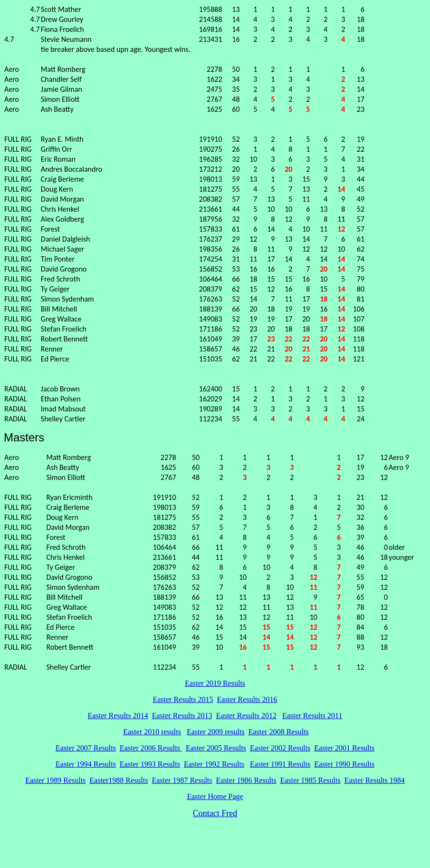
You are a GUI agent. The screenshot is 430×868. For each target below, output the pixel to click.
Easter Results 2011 (312, 716)
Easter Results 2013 (182, 716)
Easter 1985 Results (311, 780)
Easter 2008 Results (279, 732)
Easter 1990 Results (344, 764)
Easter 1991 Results (280, 764)
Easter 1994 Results (86, 764)
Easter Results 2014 (118, 716)
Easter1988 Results (119, 780)
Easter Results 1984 (375, 780)
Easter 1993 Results (150, 764)
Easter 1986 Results (246, 780)
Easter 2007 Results (86, 748)
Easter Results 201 (245, 699)
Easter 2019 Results (215, 683)
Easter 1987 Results (182, 780)
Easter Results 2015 (183, 699)
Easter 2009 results (216, 732)
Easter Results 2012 (246, 716)
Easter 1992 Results (214, 764)
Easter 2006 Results (151, 748)
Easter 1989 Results (55, 780)
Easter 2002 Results (280, 748)
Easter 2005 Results (216, 748)
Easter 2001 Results (344, 748)
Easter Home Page (215, 796)
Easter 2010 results (152, 732)
